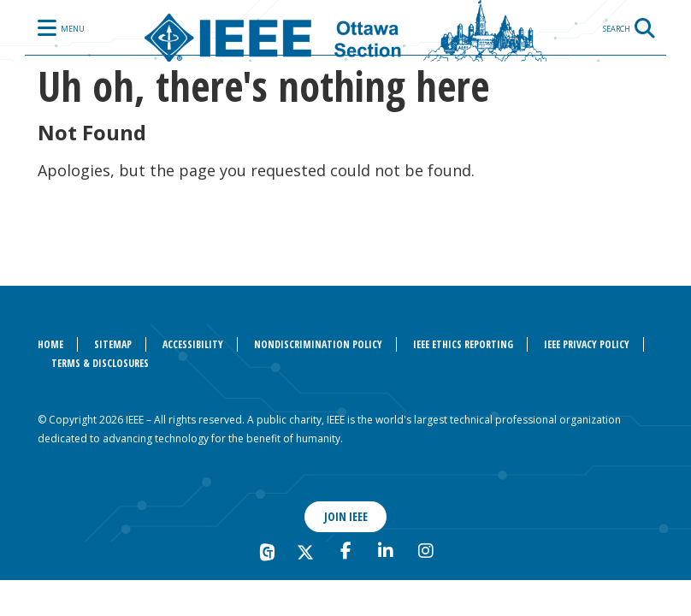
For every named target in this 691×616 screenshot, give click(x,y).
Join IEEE (346, 516)
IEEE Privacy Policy (587, 344)
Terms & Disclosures (100, 363)
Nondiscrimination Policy (318, 344)
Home (50, 344)
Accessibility (193, 344)
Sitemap (113, 344)
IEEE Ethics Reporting (463, 344)
